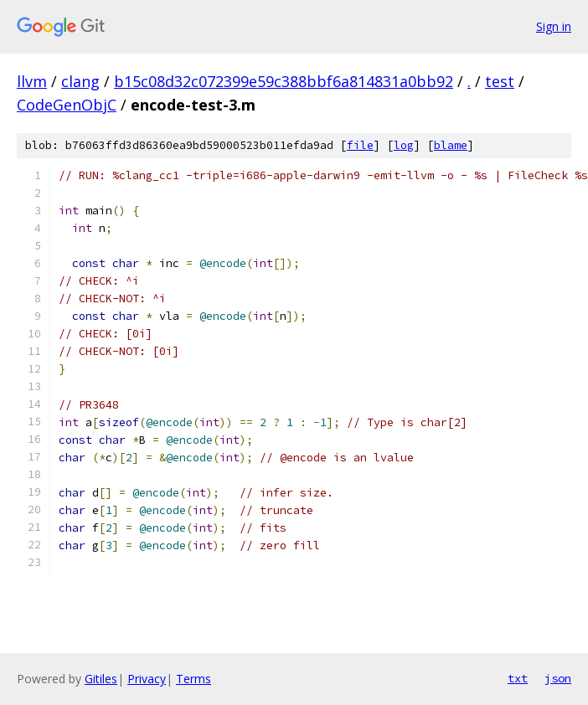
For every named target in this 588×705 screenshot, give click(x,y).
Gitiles (101, 679)
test (500, 81)
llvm (32, 81)
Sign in (554, 26)
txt (518, 678)
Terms (193, 679)
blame (451, 145)
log (404, 145)
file (360, 145)
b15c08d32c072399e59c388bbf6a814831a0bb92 (284, 81)
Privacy (147, 679)
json (558, 678)
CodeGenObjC (67, 105)
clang (80, 81)
